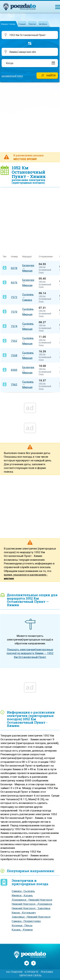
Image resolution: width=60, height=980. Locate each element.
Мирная (27, 271)
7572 (14, 297)
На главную (14, 972)
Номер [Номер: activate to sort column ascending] (14, 256)
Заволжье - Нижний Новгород (31, 917)
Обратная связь (30, 975)
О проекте (32, 972)
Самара (27, 300)
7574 (14, 326)
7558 (14, 355)
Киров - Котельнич (24, 912)
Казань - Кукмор (22, 930)
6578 (14, 268)
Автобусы (43, 24)
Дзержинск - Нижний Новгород (32, 900)
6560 (14, 370)
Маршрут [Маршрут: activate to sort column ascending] (27, 256)
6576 (14, 282)
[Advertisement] (30, 117)
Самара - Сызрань (23, 891)
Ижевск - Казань (22, 895)
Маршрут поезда (8, 24)
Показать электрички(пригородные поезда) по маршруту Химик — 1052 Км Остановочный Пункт (30, 653)
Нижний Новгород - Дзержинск (32, 904)
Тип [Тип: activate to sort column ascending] (5, 256)
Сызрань (28, 294)
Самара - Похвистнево (26, 921)
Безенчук (28, 265)
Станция (22, 24)
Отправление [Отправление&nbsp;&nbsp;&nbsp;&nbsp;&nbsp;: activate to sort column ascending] (47, 256)
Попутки (32, 24)
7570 (14, 312)
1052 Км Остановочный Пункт (45, 270)
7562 (14, 384)
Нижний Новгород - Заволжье (31, 908)
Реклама (47, 972)
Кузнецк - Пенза (22, 925)
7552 (14, 341)
